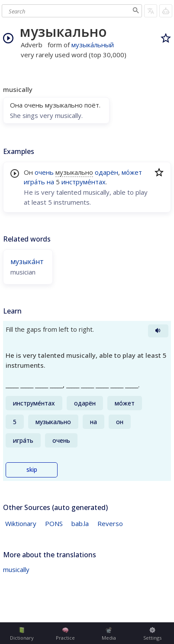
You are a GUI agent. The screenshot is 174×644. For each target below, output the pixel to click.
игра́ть (34, 182)
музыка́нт (27, 262)
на (50, 182)
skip (32, 470)
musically (16, 569)
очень (44, 172)
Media (109, 634)
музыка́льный (93, 45)
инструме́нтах (84, 182)
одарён (106, 172)
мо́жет (132, 172)
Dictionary (22, 634)
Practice (65, 634)
